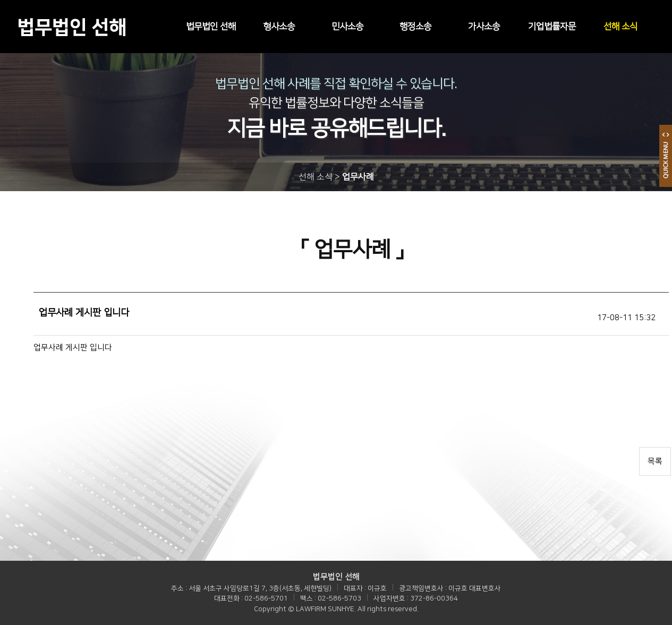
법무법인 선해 (211, 27)
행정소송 (415, 27)
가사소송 (484, 27)
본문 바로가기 (0, 0)
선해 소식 (620, 27)
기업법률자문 (552, 27)
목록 (655, 461)
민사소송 (347, 27)
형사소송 (279, 27)
